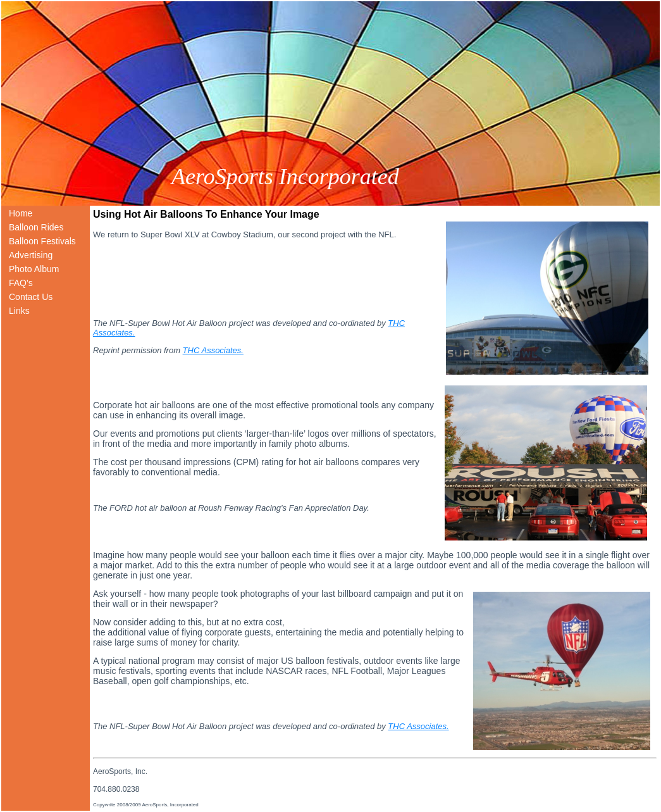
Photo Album (34, 269)
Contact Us (31, 297)
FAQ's (21, 283)
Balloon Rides (36, 227)
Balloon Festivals (42, 241)
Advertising (31, 255)
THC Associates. (213, 350)
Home (21, 213)
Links (19, 311)
